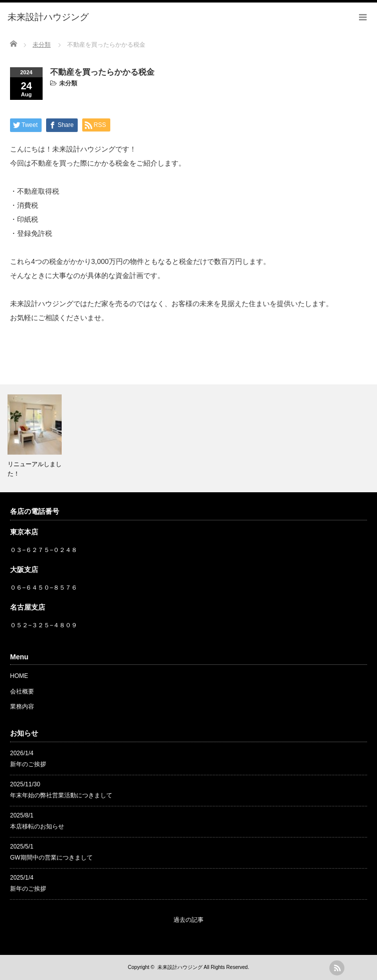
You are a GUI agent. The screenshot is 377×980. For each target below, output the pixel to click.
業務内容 (22, 707)
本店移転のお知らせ (37, 826)
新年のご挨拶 (28, 764)
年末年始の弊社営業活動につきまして (61, 795)
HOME (19, 676)
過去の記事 (188, 920)
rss (337, 968)
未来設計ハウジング (180, 967)
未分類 (68, 83)
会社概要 (22, 691)
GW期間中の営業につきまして (51, 858)
